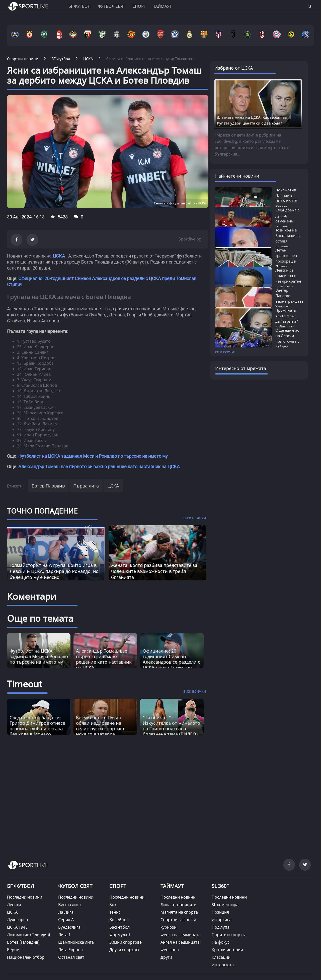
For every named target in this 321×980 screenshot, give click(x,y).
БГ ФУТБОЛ (79, 6)
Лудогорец (18, 920)
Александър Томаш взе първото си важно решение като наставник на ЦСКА (99, 467)
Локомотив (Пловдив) (29, 935)
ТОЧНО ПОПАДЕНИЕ (42, 511)
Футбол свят (111, 6)
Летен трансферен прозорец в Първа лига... (286, 261)
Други (166, 957)
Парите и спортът (229, 935)
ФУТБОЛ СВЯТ (75, 886)
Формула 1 (120, 935)
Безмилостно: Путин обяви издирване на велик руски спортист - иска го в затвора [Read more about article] (102, 726)
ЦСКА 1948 (17, 927)
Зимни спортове (126, 942)
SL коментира (225, 905)
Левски (14, 905)
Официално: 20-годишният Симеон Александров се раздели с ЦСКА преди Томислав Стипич (171, 662)
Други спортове (125, 950)
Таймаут (163, 6)
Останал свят (71, 957)
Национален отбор (26, 957)
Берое (13, 950)
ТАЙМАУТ (172, 886)
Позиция (220, 912)
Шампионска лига (76, 942)
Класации (221, 957)
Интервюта (223, 965)
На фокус (221, 942)
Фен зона (170, 950)
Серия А (66, 920)
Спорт (139, 6)
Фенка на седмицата (181, 935)
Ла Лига (66, 912)
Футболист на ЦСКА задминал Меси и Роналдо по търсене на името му (93, 456)
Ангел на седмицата (180, 942)
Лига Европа (70, 950)
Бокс (114, 905)
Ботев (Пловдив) (23, 942)
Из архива (222, 920)
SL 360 (220, 886)
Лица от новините (178, 905)
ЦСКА (59, 256)
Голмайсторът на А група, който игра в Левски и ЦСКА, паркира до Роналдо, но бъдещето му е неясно (54, 571)
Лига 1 (64, 935)
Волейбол (119, 920)
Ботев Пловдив (48, 486)
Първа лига (86, 486)
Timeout (25, 684)
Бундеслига (69, 927)
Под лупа (221, 927)
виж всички (225, 352)
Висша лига (69, 905)
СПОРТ (118, 886)
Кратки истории (227, 950)
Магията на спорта (179, 912)
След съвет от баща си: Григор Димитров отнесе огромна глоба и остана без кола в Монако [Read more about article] (37, 726)
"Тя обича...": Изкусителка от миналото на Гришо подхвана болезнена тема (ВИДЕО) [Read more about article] (171, 726)
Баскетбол (119, 927)
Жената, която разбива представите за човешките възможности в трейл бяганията (154, 571)
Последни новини (25, 897)
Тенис (115, 912)
